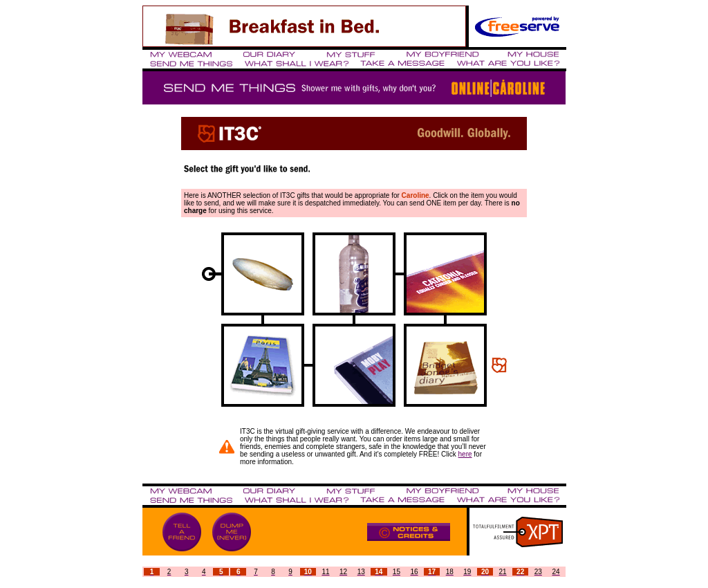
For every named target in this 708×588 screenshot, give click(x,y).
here (465, 454)
